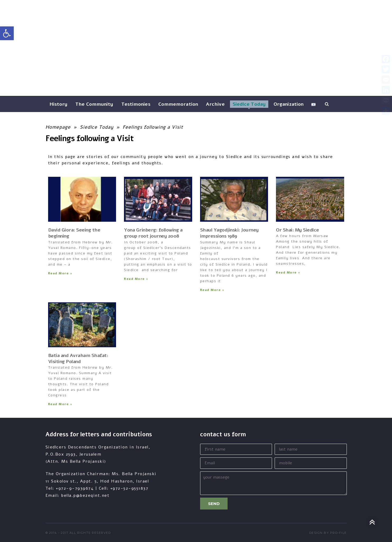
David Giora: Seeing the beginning (74, 233)
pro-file (338, 533)
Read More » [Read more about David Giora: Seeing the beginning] (60, 273)
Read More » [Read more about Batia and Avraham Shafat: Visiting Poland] (60, 404)
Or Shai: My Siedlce (298, 230)
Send (214, 504)
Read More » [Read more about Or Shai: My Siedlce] (288, 272)
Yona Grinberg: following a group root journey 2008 (153, 233)
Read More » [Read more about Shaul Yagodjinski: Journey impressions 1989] (212, 290)
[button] (7, 33)
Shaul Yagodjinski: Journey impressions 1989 (229, 233)
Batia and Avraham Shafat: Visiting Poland (78, 358)
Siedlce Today (97, 127)
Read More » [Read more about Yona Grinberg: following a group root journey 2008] (136, 279)
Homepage (58, 127)
